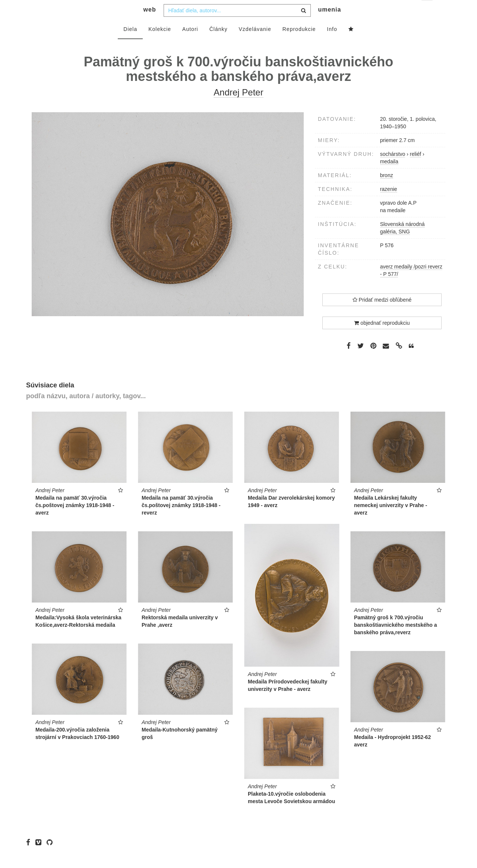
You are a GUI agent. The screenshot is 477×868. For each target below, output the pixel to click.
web (150, 24)
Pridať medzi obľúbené (382, 315)
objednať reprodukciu (382, 338)
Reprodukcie (299, 44)
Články (219, 44)
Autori (190, 44)
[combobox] (237, 25)
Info (332, 44)
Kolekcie (160, 44)
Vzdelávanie (255, 44)
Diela (130, 44)
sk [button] (428, 11)
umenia (329, 24)
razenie (389, 204)
